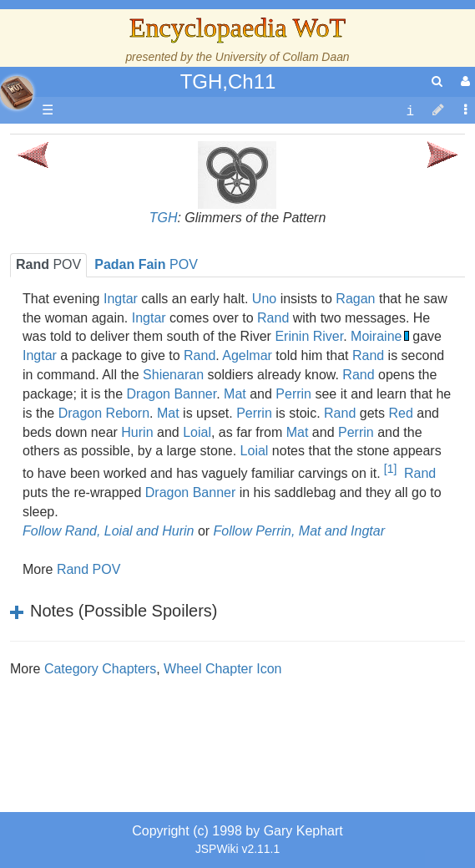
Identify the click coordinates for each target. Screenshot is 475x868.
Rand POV (88, 569)
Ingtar (121, 299)
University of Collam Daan (283, 57)
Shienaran (173, 375)
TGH (164, 218)
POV (48, 264)
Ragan (355, 299)
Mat (235, 394)
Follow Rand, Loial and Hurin (108, 531)
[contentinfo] (410, 111)
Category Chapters (100, 669)
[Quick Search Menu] (437, 81)
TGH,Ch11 (228, 81)
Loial (197, 432)
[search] (437, 81)
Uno (264, 299)
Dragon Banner (172, 394)
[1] (390, 469)
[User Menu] (463, 81)
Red (400, 413)
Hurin (137, 432)
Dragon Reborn (104, 413)
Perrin (293, 394)
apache (17, 93)
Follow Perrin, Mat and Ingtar (299, 531)
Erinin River (309, 336)
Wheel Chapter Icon (222, 669)
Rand (273, 318)
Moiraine (376, 336)
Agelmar (247, 355)
